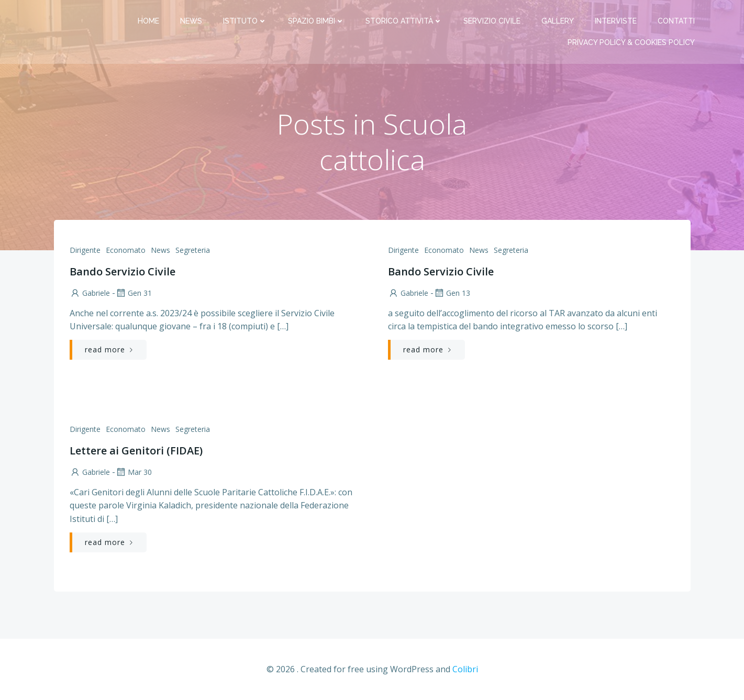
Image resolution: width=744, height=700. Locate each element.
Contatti (676, 21)
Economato (126, 250)
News (191, 21)
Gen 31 (134, 293)
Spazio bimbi (316, 21)
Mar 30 (134, 472)
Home (148, 21)
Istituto (245, 21)
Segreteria (193, 250)
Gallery (558, 21)
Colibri (465, 669)
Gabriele (90, 293)
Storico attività (404, 21)
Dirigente (85, 250)
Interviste (616, 21)
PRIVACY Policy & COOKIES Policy (631, 42)
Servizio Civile (492, 21)
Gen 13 (452, 293)
